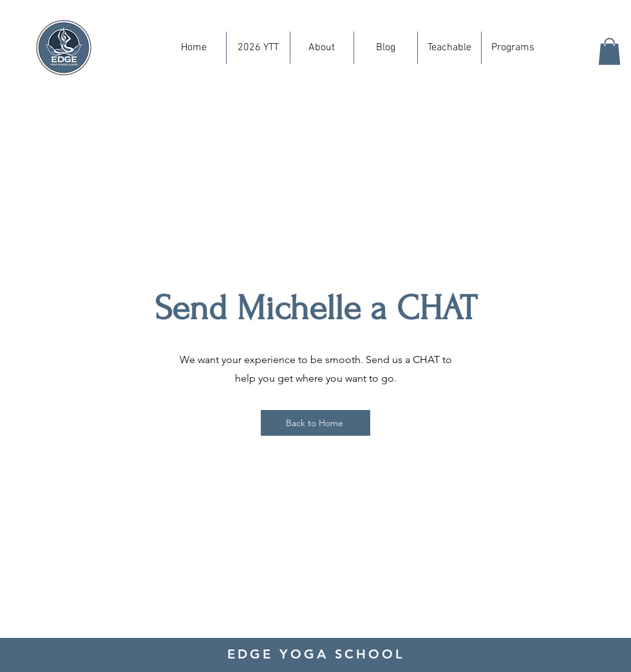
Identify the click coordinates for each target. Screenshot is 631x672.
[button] (609, 51)
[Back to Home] (315, 423)
